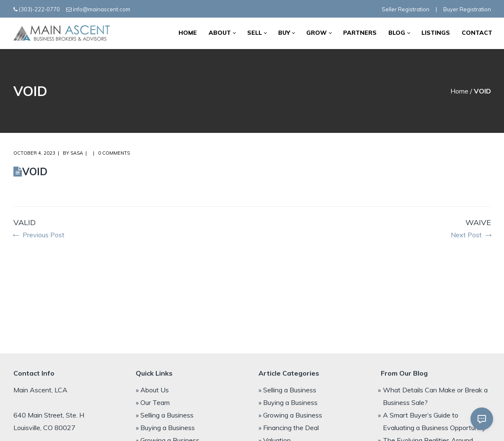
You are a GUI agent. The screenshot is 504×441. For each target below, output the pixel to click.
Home (459, 91)
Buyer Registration (467, 9)
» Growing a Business (290, 415)
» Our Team (153, 402)
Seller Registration (406, 9)
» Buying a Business (165, 428)
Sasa (77, 153)
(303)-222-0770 (39, 9)
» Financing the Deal (289, 428)
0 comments (114, 153)
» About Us (152, 390)
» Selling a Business (165, 415)
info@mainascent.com (102, 9)
